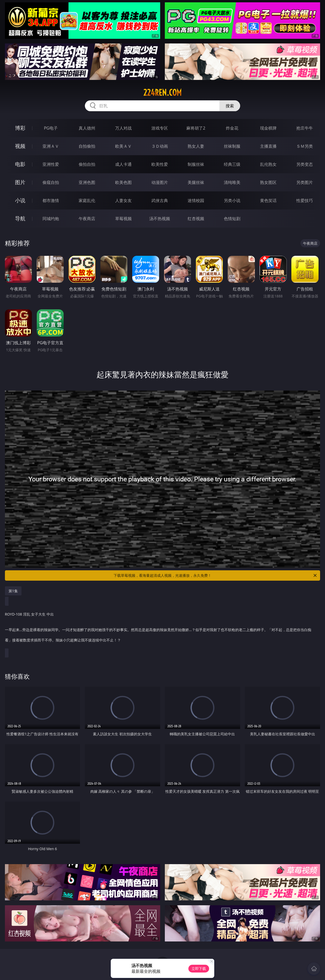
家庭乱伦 (87, 200)
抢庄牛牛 (305, 128)
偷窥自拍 (51, 182)
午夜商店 (87, 219)
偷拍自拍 (87, 164)
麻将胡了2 (196, 128)
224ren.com (163, 93)
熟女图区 (268, 182)
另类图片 (305, 182)
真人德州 (87, 128)
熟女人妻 (196, 146)
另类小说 (232, 200)
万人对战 (123, 128)
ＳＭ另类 (305, 146)
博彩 (20, 128)
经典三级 (232, 164)
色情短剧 (232, 219)
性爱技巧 (305, 200)
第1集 (13, 591)
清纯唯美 (232, 182)
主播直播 (268, 146)
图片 (20, 182)
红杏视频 (196, 219)
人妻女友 (123, 200)
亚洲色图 (87, 182)
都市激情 (51, 200)
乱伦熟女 (268, 164)
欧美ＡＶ (123, 146)
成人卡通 (123, 164)
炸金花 (232, 128)
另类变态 (305, 164)
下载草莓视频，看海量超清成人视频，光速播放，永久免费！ (216, 575)
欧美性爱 (160, 164)
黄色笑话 (268, 200)
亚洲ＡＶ (51, 146)
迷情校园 (196, 200)
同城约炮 (51, 219)
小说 (20, 200)
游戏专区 (160, 128)
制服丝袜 (196, 164)
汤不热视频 (160, 219)
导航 (20, 218)
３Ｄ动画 (160, 146)
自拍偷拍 (87, 146)
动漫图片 (160, 182)
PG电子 (51, 128)
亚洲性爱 (51, 164)
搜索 (230, 106)
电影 (20, 164)
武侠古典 (160, 200)
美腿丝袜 (196, 182)
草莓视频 (123, 219)
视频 (20, 146)
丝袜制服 (232, 146)
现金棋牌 (268, 128)
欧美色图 (123, 182)
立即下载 (199, 968)
